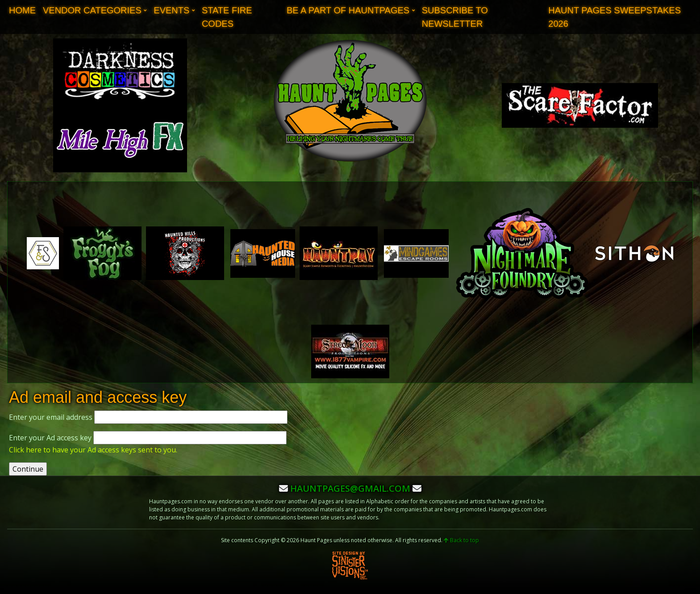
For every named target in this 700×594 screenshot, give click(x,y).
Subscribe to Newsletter (455, 17)
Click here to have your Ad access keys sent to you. (93, 450)
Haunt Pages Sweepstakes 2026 (615, 17)
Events (171, 10)
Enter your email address (51, 417)
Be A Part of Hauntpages (348, 10)
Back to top (461, 540)
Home (22, 10)
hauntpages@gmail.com (350, 488)
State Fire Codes (227, 17)
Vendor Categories (92, 10)
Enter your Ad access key (50, 438)
